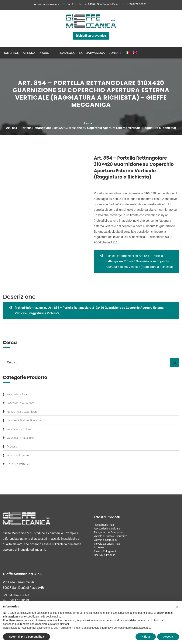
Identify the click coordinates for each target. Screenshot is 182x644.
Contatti (116, 53)
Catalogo (68, 53)
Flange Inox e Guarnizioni (22, 412)
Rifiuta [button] (146, 637)
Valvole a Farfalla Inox (20, 438)
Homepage (11, 53)
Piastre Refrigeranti (18, 455)
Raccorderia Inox (17, 394)
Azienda (29, 53)
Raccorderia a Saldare (20, 403)
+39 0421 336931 (135, 4)
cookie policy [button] (53, 617)
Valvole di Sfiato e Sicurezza (24, 420)
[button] (177, 607)
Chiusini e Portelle (18, 464)
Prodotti (46, 53)
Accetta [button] (168, 637)
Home (88, 123)
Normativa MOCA (92, 53)
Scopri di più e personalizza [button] (26, 637)
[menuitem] (128, 53)
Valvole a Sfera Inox (19, 429)
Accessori (13, 447)
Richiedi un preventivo (91, 36)
